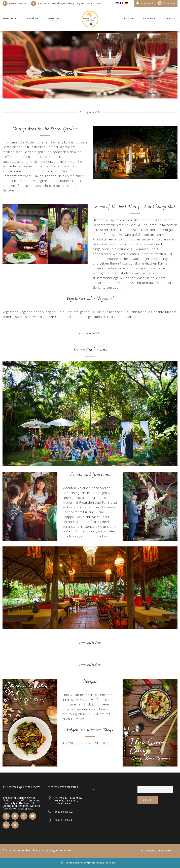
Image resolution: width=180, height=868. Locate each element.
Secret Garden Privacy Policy (156, 851)
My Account (145, 3)
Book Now (167, 3)
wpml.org (91, 863)
